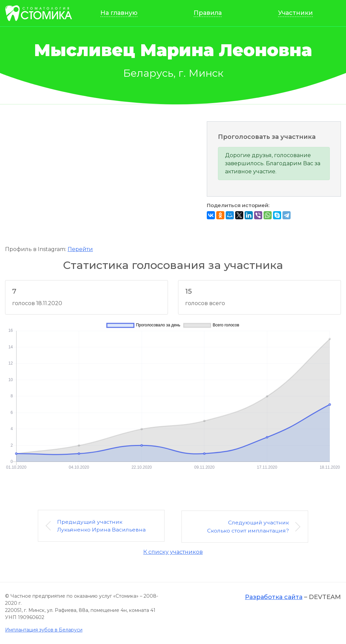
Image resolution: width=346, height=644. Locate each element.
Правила (210, 13)
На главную (122, 13)
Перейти (80, 250)
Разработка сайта (274, 597)
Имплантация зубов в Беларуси (44, 630)
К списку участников (173, 552)
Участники (296, 13)
